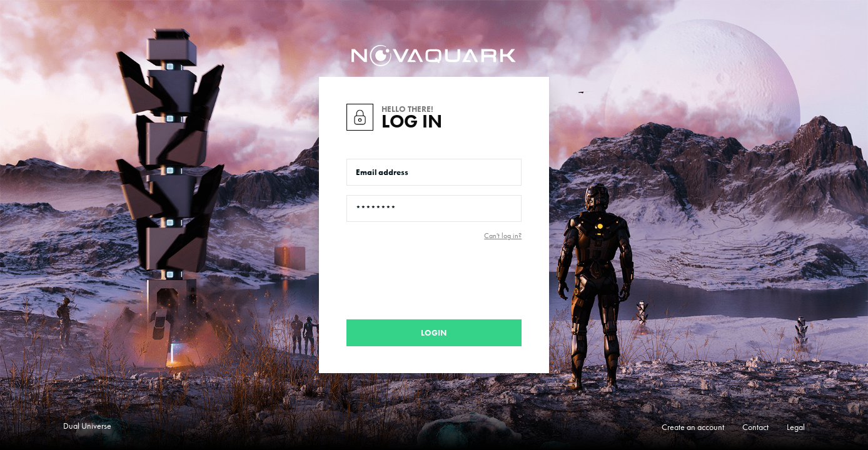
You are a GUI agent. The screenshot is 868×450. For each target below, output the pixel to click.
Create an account (693, 427)
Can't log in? (503, 236)
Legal (796, 427)
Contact (755, 427)
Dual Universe (87, 426)
